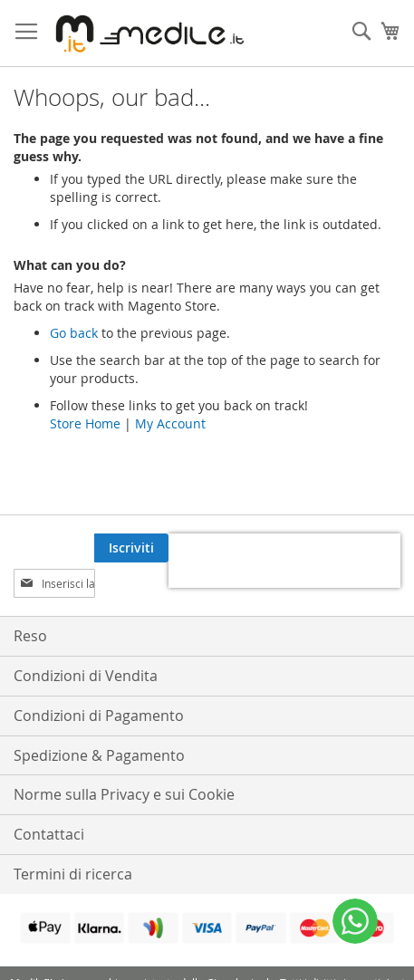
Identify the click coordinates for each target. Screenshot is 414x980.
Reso (30, 636)
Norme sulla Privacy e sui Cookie (124, 794)
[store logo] (147, 34)
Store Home (85, 423)
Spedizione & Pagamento (99, 755)
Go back (74, 333)
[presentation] (284, 561)
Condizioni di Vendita (86, 676)
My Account (170, 423)
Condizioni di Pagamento (99, 716)
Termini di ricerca (73, 874)
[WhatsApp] (355, 921)
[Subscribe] (131, 548)
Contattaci (49, 834)
